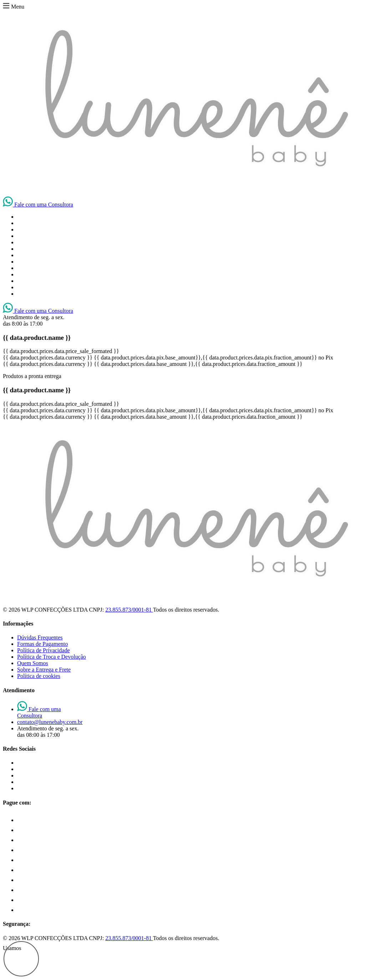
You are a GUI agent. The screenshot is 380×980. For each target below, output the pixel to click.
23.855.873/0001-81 (129, 610)
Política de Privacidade (44, 650)
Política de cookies (39, 676)
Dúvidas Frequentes (40, 637)
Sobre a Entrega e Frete (44, 670)
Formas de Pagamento (42, 644)
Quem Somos (33, 663)
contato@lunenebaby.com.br (50, 722)
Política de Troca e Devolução (52, 657)
